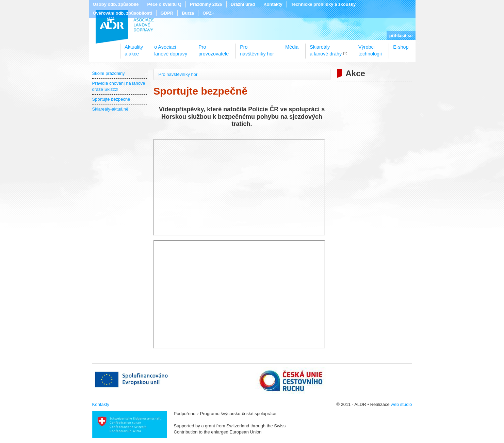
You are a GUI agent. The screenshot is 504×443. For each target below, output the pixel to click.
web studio (401, 404)
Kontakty (273, 4)
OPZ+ (208, 13)
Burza (188, 13)
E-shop (401, 47)
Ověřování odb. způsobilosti (123, 13)
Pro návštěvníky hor (178, 74)
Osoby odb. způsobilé (116, 4)
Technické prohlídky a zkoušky (323, 4)
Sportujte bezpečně (111, 99)
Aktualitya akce (134, 48)
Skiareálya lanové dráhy (326, 48)
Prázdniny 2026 (206, 4)
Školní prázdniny (109, 73)
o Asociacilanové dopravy (171, 48)
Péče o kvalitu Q (164, 4)
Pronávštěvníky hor (257, 48)
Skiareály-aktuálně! (111, 109)
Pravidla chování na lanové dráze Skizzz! (119, 86)
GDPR (167, 13)
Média (292, 47)
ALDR (125, 27)
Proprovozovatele (214, 48)
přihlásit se (401, 36)
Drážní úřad (243, 4)
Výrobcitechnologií (370, 48)
